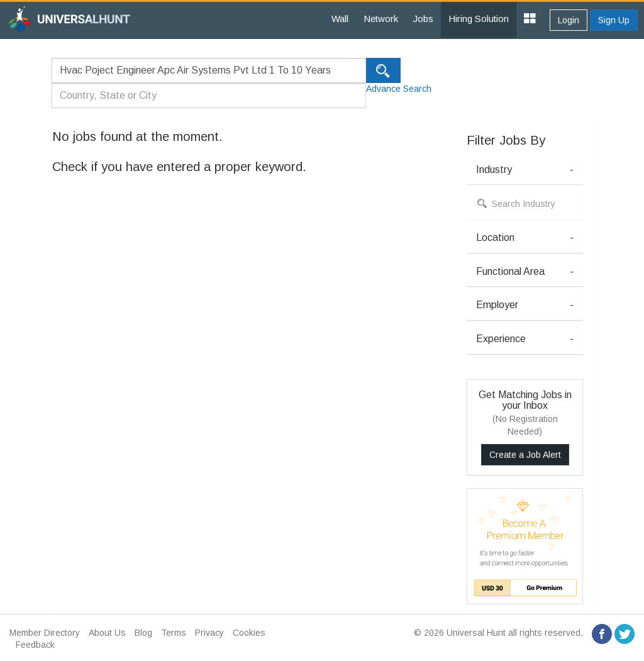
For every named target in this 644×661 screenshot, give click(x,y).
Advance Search (399, 89)
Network (381, 19)
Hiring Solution (479, 19)
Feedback (35, 645)
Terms (174, 633)
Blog (143, 633)
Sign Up (614, 20)
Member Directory (45, 633)
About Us (107, 633)
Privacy (209, 633)
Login (569, 20)
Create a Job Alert (525, 455)
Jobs (423, 19)
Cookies (249, 633)
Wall (340, 19)
